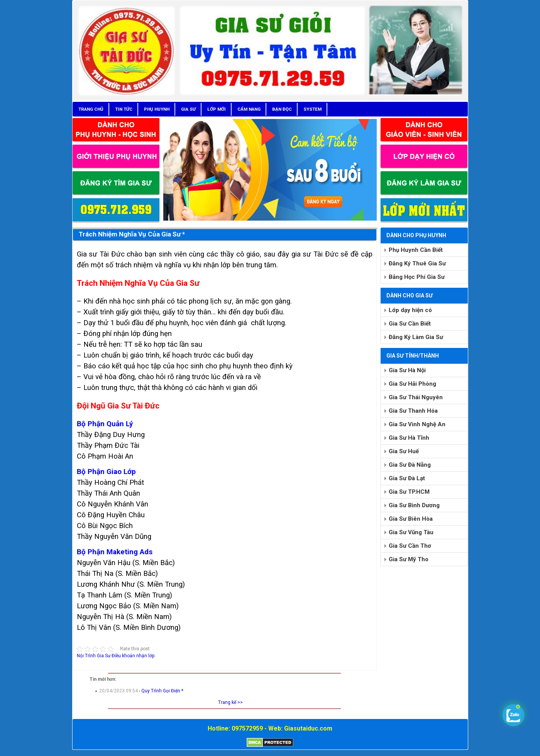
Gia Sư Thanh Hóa (413, 411)
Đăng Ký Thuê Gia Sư (417, 263)
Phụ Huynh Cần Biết (416, 250)
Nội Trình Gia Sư (94, 656)
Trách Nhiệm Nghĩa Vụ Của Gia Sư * (132, 234)
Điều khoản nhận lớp (133, 656)
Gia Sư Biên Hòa (411, 519)
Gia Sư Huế (404, 451)
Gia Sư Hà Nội (407, 370)
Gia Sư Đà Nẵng (410, 465)
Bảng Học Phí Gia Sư (417, 277)
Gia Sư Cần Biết (410, 324)
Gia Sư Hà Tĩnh (409, 438)
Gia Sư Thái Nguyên (416, 397)
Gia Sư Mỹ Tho (409, 559)
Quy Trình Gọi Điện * (162, 691)
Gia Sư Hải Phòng (412, 384)
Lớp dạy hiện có (410, 310)
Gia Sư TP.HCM (409, 492)
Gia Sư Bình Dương (414, 505)
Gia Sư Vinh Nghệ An (417, 424)
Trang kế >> (230, 702)
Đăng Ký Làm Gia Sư (416, 337)
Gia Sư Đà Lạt (407, 478)
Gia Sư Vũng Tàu (411, 532)
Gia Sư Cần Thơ (410, 546)
